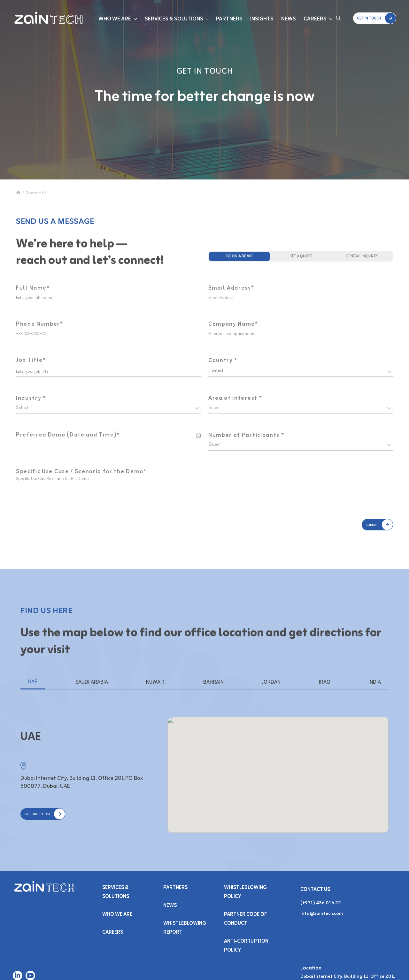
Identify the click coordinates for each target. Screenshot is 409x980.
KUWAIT (155, 682)
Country (223, 361)
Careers (315, 19)
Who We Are (115, 19)
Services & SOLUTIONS (116, 892)
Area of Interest (235, 398)
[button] (375, 18)
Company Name (233, 324)
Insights (262, 19)
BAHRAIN (213, 682)
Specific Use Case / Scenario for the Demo (81, 472)
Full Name (33, 288)
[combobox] (212, 371)
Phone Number (40, 324)
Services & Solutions (174, 19)
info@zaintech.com (322, 914)
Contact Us (36, 193)
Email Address (231, 288)
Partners (229, 19)
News (289, 19)
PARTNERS (175, 888)
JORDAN (271, 682)
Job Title (31, 361)
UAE (33, 682)
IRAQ (325, 682)
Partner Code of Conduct (245, 919)
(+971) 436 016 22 (321, 903)
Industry (31, 398)
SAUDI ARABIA (92, 682)
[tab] (239, 256)
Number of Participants (246, 435)
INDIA (375, 682)
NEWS (170, 906)
